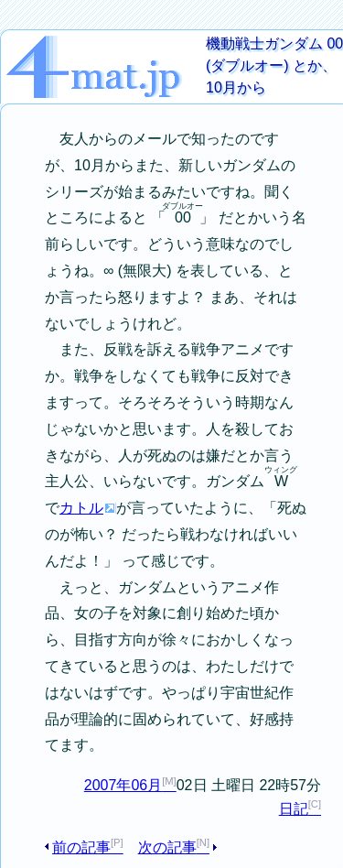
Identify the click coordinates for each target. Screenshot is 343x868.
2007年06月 (123, 785)
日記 (294, 809)
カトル (81, 508)
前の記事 (81, 847)
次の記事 (167, 847)
